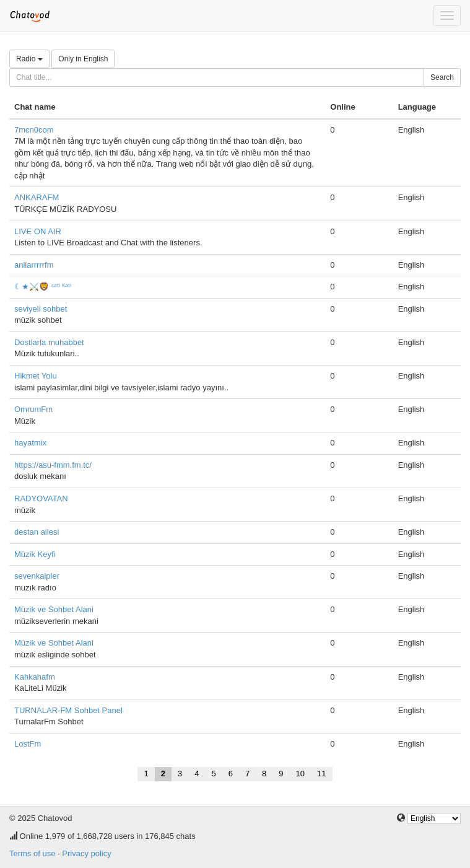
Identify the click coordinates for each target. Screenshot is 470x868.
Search (442, 77)
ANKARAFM (37, 197)
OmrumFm (33, 409)
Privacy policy (86, 853)
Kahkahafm (35, 677)
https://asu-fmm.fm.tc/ (53, 465)
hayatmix (30, 443)
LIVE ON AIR (38, 231)
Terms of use (32, 853)
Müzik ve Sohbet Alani (54, 609)
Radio (29, 59)
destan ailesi (37, 532)
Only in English (83, 59)
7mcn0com (34, 130)
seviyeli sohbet (41, 309)
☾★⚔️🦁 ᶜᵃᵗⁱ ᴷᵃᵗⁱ (43, 287)
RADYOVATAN (41, 498)
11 (321, 774)
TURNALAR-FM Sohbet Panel (68, 710)
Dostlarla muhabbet (49, 342)
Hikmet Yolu (36, 376)
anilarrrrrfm (34, 265)
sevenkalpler (37, 576)
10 (300, 774)
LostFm (28, 744)
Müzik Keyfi (35, 554)
